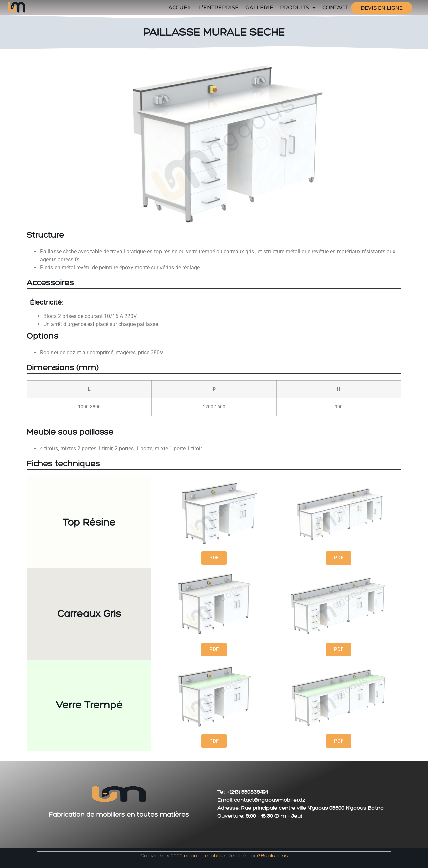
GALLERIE (259, 8)
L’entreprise (219, 8)
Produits (298, 8)
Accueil (180, 8)
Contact (335, 8)
